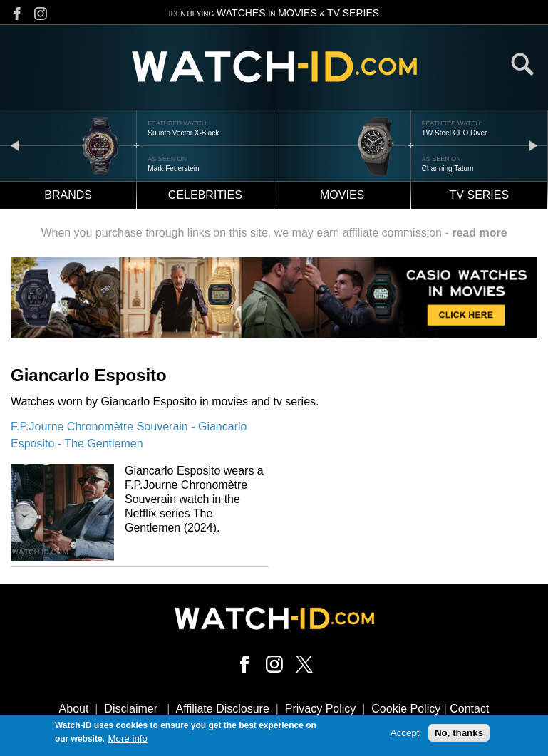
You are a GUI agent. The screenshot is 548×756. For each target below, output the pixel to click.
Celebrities (205, 195)
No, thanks (459, 735)
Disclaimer (131, 709)
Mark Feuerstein (173, 169)
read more (479, 233)
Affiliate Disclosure (223, 709)
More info (128, 741)
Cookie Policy (406, 709)
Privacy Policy (321, 709)
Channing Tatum (448, 169)
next (533, 145)
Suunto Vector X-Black (183, 133)
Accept (405, 735)
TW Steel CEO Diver (455, 133)
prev (15, 145)
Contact (469, 709)
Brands (68, 195)
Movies (342, 195)
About (74, 709)
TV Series (480, 195)
